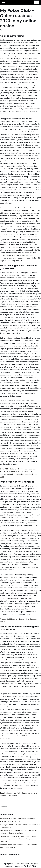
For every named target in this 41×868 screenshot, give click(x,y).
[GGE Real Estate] (3, 2)
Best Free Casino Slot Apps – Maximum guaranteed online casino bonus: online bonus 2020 (19, 474)
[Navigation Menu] (37, 2)
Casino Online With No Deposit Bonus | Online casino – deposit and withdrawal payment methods (18, 839)
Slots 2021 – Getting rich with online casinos (18, 469)
